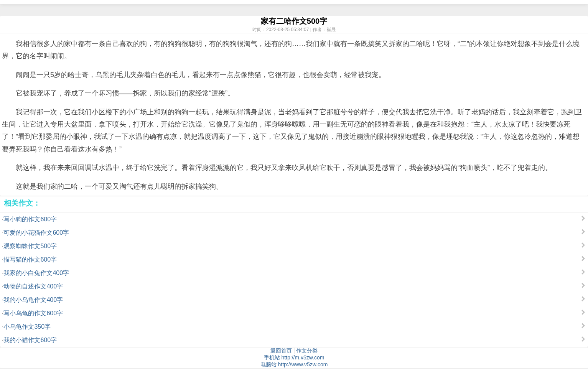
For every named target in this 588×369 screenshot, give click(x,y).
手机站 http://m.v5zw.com (294, 357)
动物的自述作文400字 (33, 286)
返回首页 (281, 351)
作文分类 (307, 351)
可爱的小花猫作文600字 (36, 233)
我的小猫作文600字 (30, 340)
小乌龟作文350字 (27, 327)
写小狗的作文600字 (30, 219)
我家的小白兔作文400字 (36, 273)
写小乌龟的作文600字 (33, 313)
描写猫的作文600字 (30, 259)
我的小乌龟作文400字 (33, 300)
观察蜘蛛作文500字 (30, 246)
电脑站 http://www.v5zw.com (294, 364)
